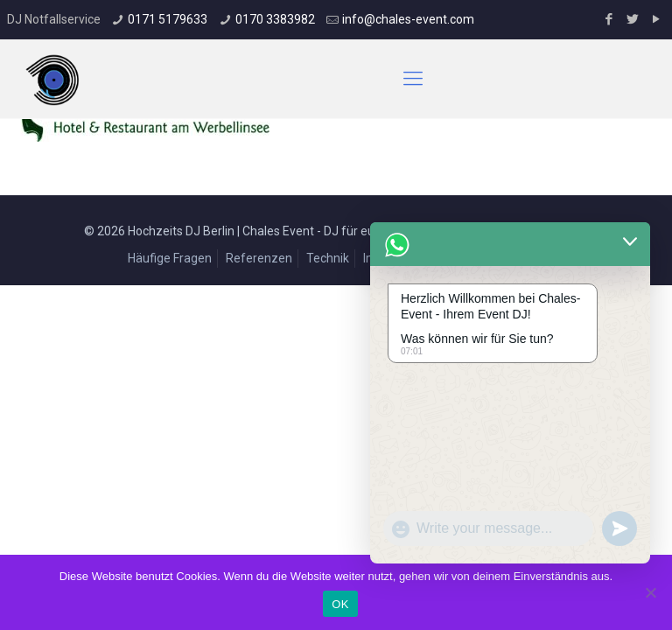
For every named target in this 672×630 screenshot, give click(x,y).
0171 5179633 (168, 19)
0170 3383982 (275, 19)
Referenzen (259, 258)
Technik (328, 258)
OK (340, 604)
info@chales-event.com (408, 19)
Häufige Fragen (170, 258)
